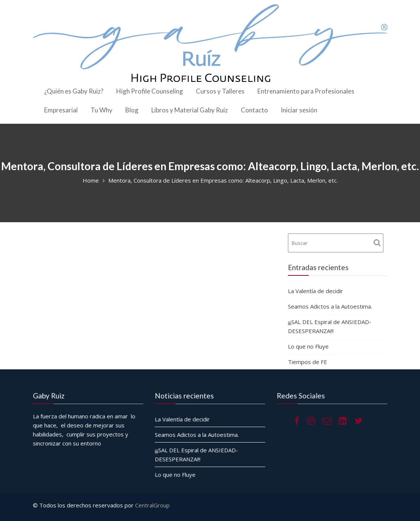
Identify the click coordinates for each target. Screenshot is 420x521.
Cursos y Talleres (220, 91)
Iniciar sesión (299, 110)
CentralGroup (152, 505)
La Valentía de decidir (315, 291)
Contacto (254, 110)
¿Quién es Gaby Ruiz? (74, 91)
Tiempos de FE (308, 362)
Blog (132, 110)
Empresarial (61, 110)
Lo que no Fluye (308, 346)
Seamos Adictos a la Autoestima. (330, 306)
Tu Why (102, 110)
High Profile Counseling (150, 91)
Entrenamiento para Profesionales (306, 91)
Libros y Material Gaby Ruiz (190, 110)
